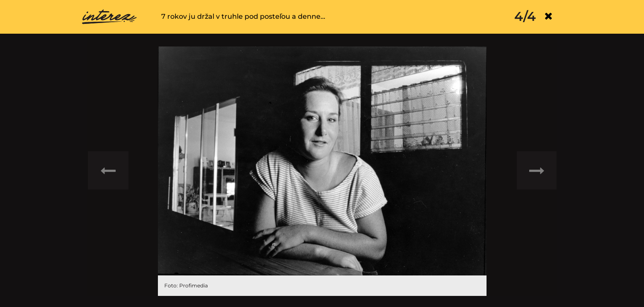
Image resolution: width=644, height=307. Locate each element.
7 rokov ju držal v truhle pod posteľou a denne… (243, 16)
